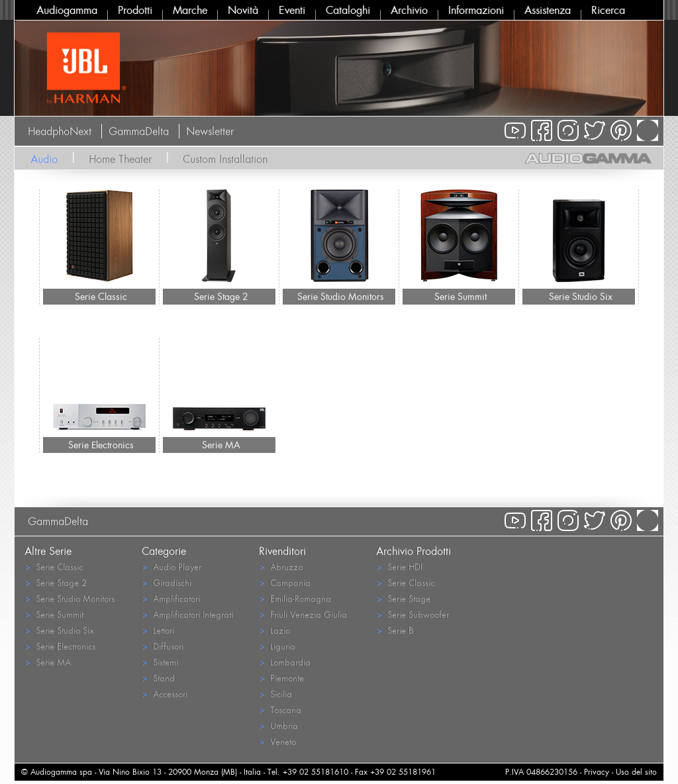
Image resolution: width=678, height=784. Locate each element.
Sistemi (160, 662)
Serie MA (221, 445)
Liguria (277, 646)
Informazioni (476, 10)
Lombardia (285, 662)
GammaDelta (139, 131)
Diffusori (163, 646)
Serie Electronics (101, 445)
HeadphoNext (60, 131)
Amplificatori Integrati (187, 614)
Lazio (274, 630)
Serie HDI (399, 566)
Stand (158, 678)
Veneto (277, 741)
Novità (243, 10)
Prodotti (135, 10)
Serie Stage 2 (221, 296)
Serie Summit (460, 296)
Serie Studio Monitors (341, 296)
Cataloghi (348, 10)
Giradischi (167, 582)
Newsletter (210, 131)
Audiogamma (67, 10)
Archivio (409, 10)
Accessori (165, 694)
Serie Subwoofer (412, 614)
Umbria (278, 725)
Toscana (280, 710)
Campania (285, 582)
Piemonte (281, 678)
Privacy (597, 772)
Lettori (158, 630)
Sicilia (275, 694)
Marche (190, 10)
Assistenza (548, 10)
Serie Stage (403, 598)
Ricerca (608, 10)
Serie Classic (101, 296)
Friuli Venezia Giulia (303, 614)
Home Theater (120, 159)
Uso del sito (636, 772)
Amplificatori (171, 598)
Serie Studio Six (581, 296)
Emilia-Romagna (295, 598)
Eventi (292, 10)
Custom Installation (225, 159)
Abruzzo (281, 566)
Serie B (395, 630)
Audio (44, 159)
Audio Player (171, 566)
